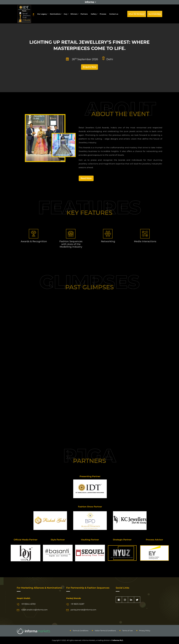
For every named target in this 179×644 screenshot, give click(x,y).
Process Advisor (154, 540)
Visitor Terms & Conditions (105, 631)
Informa (89, 2)
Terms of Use (128, 631)
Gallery (94, 14)
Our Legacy (42, 14)
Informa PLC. (118, 640)
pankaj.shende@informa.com (83, 610)
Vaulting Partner (90, 540)
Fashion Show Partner (90, 507)
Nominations (55, 14)
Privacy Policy (145, 631)
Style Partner (58, 540)
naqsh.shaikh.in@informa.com (34, 610)
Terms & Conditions (80, 631)
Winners (74, 14)
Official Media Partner (26, 540)
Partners (84, 14)
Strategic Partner (122, 540)
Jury (66, 14)
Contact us (114, 14)
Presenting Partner (90, 476)
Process (103, 14)
